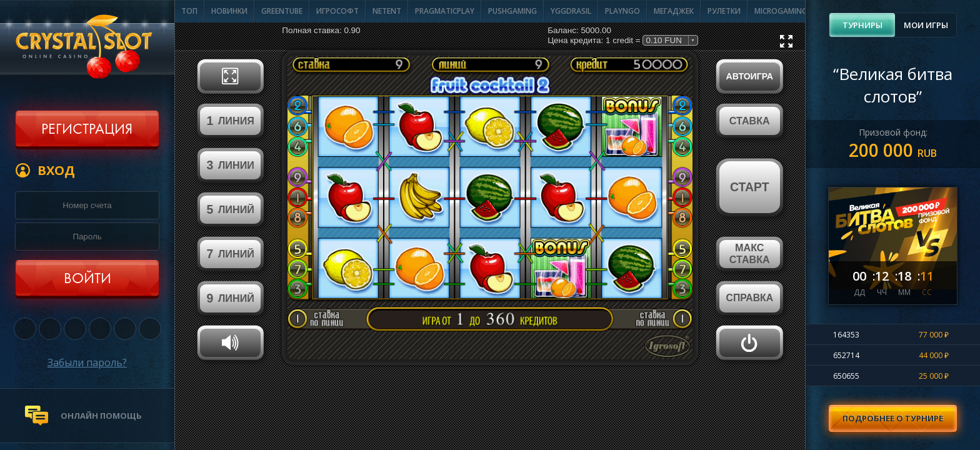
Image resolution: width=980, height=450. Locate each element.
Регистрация (87, 130)
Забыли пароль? (87, 362)
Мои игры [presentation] (926, 25)
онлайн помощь (101, 416)
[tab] (862, 25)
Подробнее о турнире (893, 418)
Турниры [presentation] (862, 25)
